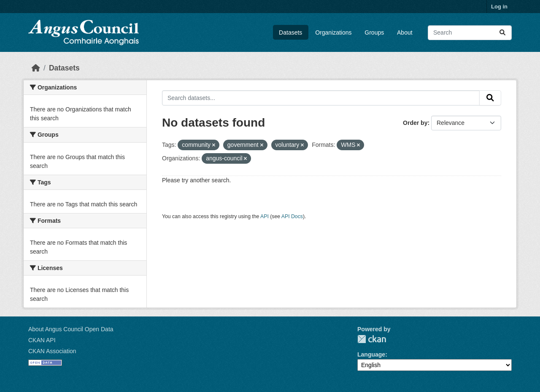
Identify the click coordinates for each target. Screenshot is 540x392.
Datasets (290, 32)
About (405, 32)
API (265, 216)
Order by (415, 123)
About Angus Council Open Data (71, 329)
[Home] (36, 68)
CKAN (372, 339)
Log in (499, 7)
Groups (374, 32)
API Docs (292, 216)
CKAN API (42, 340)
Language (371, 354)
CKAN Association (52, 351)
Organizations (333, 32)
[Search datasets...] (470, 33)
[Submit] (502, 33)
